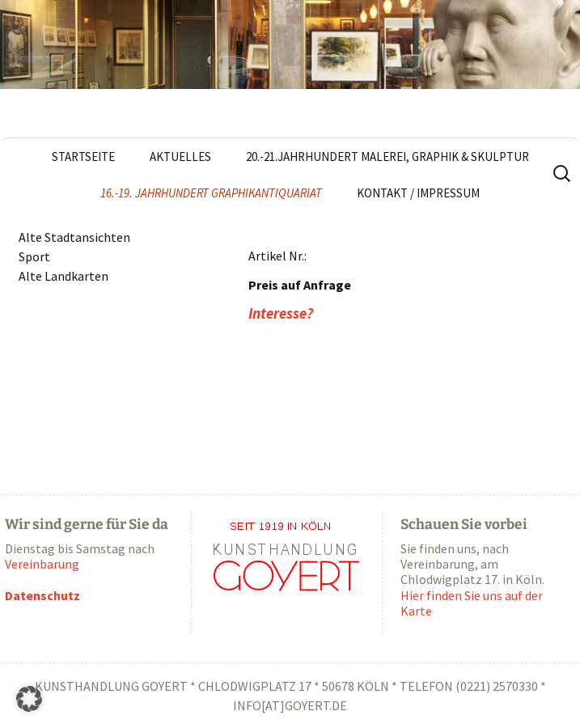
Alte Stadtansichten (74, 237)
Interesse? (281, 313)
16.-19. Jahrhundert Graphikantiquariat (211, 193)
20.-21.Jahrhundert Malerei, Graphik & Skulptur (387, 157)
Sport (34, 256)
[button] (29, 699)
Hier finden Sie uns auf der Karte (472, 603)
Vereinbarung (42, 564)
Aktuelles (180, 157)
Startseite (83, 157)
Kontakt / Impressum (418, 193)
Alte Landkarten (64, 276)
